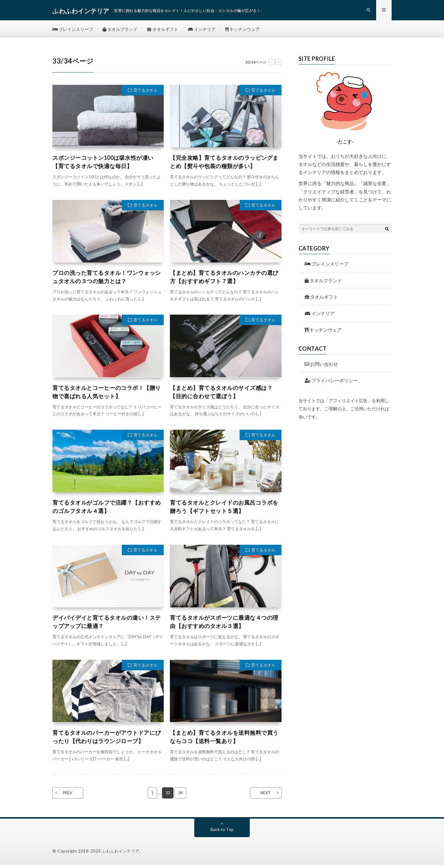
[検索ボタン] (387, 232)
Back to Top (222, 832)
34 (181, 796)
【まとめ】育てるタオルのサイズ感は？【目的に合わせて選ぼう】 (221, 395)
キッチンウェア (243, 31)
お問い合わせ (321, 367)
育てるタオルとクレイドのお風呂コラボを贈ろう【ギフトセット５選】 (224, 510)
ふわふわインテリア (121, 854)
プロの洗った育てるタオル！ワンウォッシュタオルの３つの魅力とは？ (107, 280)
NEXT (264, 796)
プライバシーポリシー (331, 383)
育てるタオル (146, 93)
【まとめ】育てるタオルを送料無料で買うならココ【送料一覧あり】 (224, 740)
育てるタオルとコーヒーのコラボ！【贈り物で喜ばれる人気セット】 (107, 395)
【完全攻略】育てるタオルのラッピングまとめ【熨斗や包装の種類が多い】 (224, 165)
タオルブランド (120, 31)
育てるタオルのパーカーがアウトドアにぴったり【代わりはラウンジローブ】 (107, 740)
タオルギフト (163, 31)
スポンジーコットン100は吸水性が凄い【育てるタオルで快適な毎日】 (103, 165)
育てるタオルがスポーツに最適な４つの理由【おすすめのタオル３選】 (224, 625)
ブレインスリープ (73, 31)
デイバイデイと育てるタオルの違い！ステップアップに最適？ (107, 625)
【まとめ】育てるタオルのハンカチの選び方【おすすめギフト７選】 (224, 280)
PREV (70, 796)
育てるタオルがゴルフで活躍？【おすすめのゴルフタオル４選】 (107, 510)
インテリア (202, 31)
